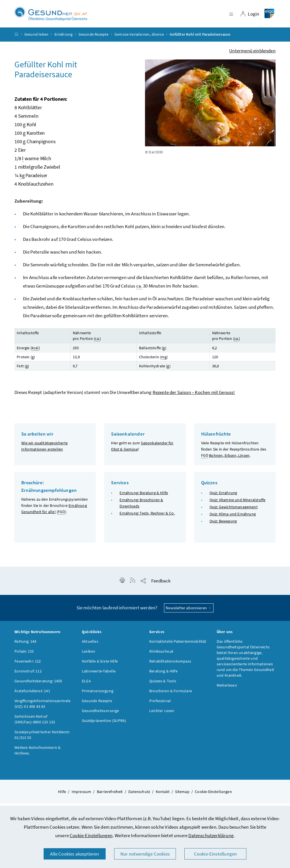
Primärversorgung (98, 694)
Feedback (161, 584)
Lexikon (89, 655)
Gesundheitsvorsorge (100, 714)
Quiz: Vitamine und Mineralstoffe (238, 503)
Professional (160, 704)
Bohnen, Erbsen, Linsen (229, 459)
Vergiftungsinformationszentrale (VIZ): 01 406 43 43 (42, 707)
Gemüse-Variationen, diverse (139, 38)
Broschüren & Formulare (171, 694)
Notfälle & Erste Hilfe (100, 665)
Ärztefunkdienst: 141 (32, 694)
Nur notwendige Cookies (145, 854)
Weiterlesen (227, 689)
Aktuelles (90, 645)
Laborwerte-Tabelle (99, 674)
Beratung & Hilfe (163, 674)
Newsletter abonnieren (189, 611)
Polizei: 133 (24, 655)
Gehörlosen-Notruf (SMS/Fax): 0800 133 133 (35, 723)
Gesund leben (36, 38)
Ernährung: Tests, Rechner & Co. (147, 517)
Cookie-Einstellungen (91, 835)
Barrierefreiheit (110, 795)
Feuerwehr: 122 (28, 665)
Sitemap (182, 795)
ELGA (86, 684)
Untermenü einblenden (252, 54)
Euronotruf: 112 (28, 674)
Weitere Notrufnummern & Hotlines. (38, 754)
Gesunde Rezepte (94, 38)
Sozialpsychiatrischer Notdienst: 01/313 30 (42, 738)
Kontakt (163, 795)
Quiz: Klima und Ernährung (233, 518)
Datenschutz (139, 795)
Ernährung (64, 38)
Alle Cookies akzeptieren (74, 854)
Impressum (82, 795)
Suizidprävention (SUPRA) (104, 724)
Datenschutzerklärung (211, 835)
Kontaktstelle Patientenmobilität (178, 645)
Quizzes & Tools (163, 684)
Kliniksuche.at (161, 655)
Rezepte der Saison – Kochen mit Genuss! (194, 396)
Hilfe (62, 795)
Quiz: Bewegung (223, 525)
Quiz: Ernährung (223, 496)
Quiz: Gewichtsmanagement (234, 511)
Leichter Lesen (162, 714)
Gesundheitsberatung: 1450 (38, 684)
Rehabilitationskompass (170, 665)
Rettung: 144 (25, 645)
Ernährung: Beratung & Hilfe (144, 496)
